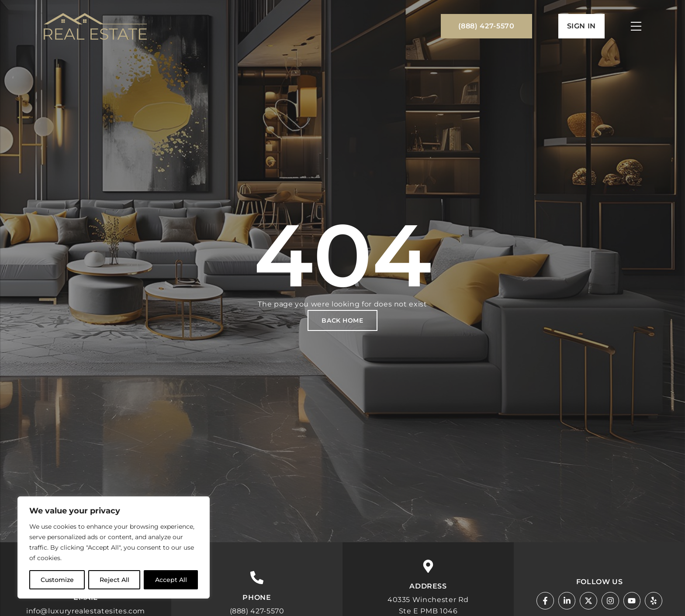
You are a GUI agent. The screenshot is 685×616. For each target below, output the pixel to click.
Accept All (171, 580)
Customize (57, 580)
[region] (114, 547)
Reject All (114, 580)
